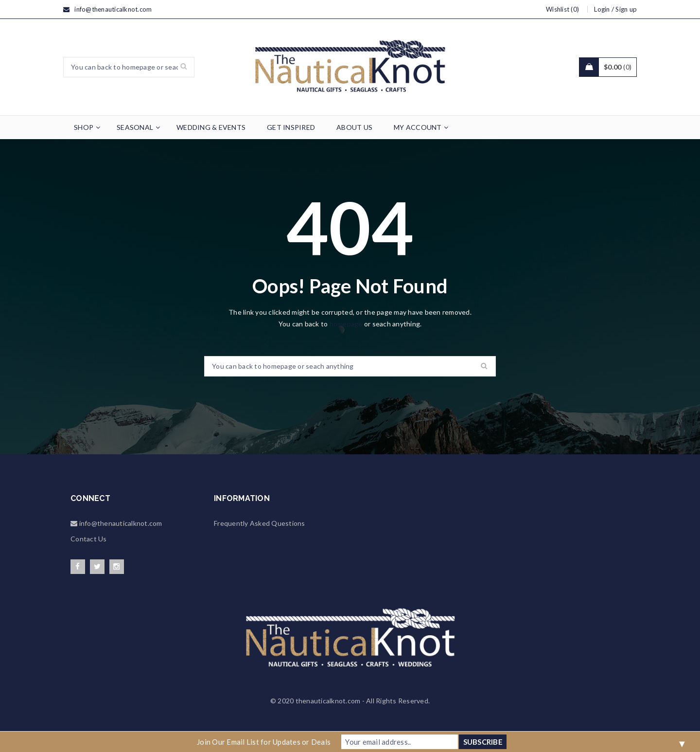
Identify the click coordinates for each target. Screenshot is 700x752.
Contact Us (89, 539)
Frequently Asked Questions (260, 523)
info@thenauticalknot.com (113, 9)
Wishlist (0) (562, 9)
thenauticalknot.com (328, 701)
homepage (346, 324)
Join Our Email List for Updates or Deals (264, 742)
